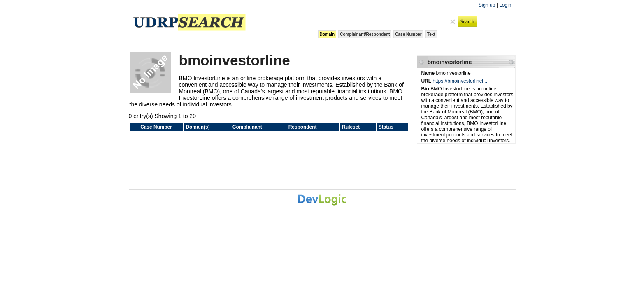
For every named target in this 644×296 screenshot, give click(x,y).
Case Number (408, 34)
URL (427, 81)
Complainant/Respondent (365, 34)
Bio (426, 89)
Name (429, 73)
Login (505, 5)
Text (431, 34)
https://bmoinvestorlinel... (460, 81)
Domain (327, 34)
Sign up (487, 5)
